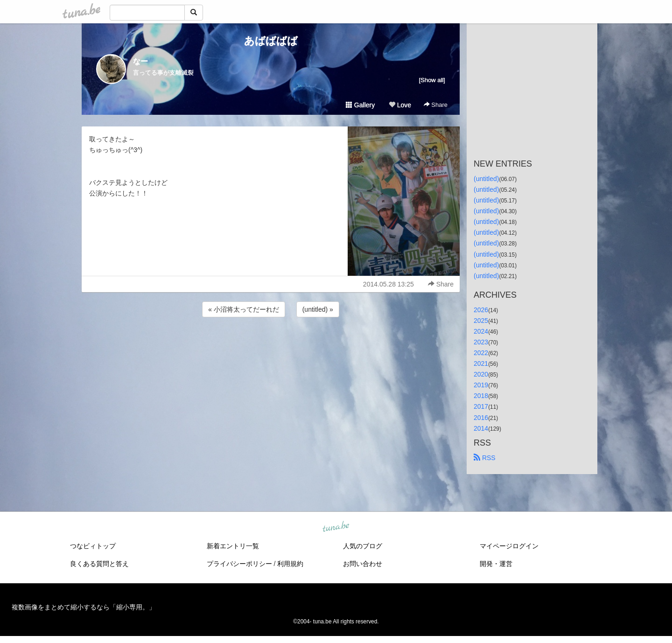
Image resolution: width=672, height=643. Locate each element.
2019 (481, 385)
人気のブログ (363, 546)
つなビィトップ (93, 546)
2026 (481, 310)
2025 (481, 321)
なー (140, 61)
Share (436, 105)
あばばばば (271, 41)
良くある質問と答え (99, 564)
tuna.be (336, 527)
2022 (481, 353)
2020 (481, 374)
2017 (481, 406)
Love (400, 105)
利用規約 (290, 564)
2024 (481, 331)
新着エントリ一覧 (233, 546)
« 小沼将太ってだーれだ (244, 309)
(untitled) (486, 179)
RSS (485, 458)
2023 (481, 342)
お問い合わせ (363, 564)
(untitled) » (318, 309)
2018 (481, 396)
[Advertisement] (271, 344)
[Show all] (432, 80)
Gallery (360, 105)
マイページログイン (509, 546)
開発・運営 (496, 564)
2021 (481, 363)
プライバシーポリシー (239, 564)
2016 (481, 418)
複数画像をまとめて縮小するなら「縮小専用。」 (84, 607)
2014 (481, 428)
